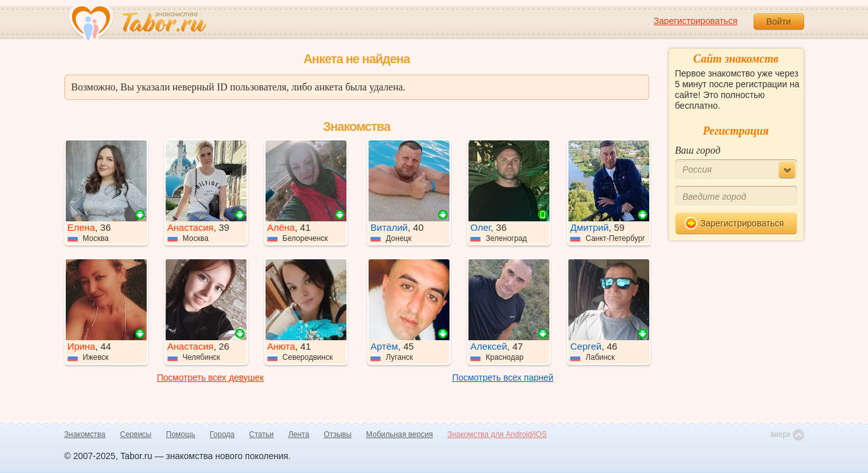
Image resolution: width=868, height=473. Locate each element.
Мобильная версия (400, 434)
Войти (779, 21)
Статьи (261, 434)
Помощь (181, 434)
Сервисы (136, 434)
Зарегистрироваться (695, 21)
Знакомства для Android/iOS (497, 434)
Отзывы (338, 434)
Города (222, 434)
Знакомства (85, 434)
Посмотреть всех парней (503, 378)
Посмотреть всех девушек (210, 378)
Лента (299, 434)
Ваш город (698, 150)
